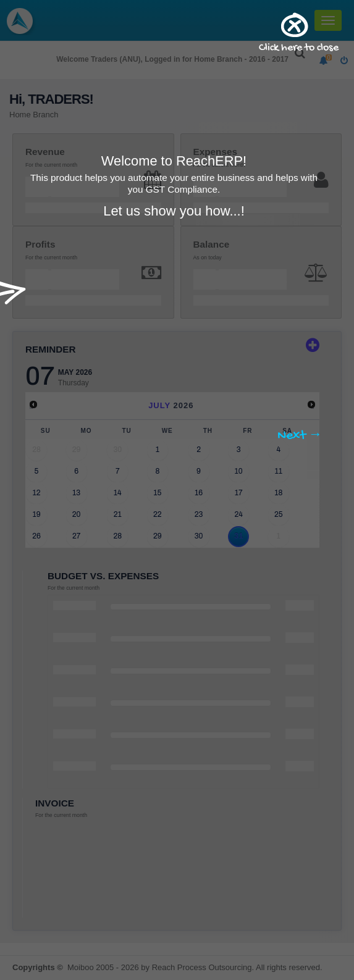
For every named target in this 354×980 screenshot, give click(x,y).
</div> (174, 324)
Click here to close (299, 48)
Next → (300, 436)
